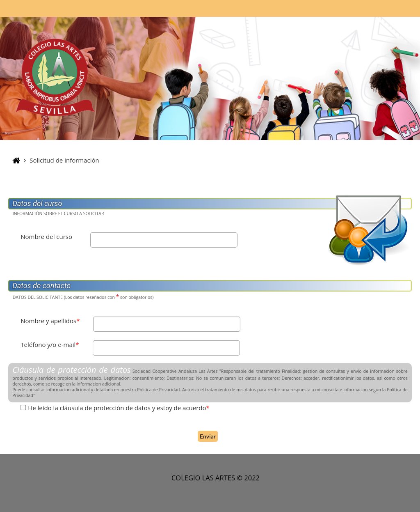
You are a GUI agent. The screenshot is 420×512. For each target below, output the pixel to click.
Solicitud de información (64, 160)
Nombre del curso (46, 236)
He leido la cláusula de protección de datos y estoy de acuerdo (119, 408)
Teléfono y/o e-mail (50, 344)
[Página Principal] (55, 78)
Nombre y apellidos (50, 321)
